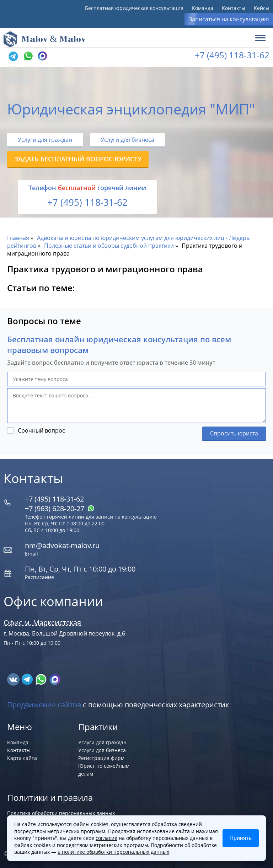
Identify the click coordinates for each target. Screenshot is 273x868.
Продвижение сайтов (44, 705)
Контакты (234, 8)
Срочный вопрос (41, 430)
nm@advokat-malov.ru (62, 545)
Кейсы (262, 8)
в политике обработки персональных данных (113, 852)
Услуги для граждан (45, 140)
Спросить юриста (234, 433)
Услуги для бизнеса (127, 140)
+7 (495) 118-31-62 (232, 55)
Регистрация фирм (101, 758)
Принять (241, 838)
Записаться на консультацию (229, 19)
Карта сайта (22, 758)
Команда (203, 8)
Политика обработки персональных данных (61, 813)
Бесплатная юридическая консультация (134, 8)
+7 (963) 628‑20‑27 (60, 508)
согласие (106, 838)
